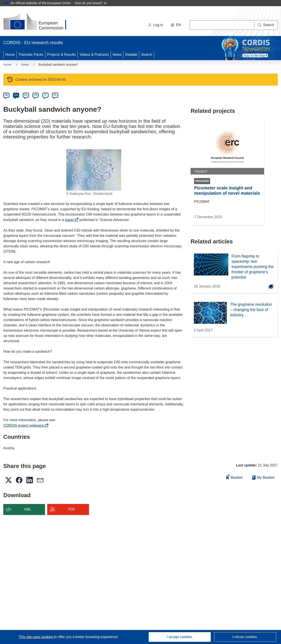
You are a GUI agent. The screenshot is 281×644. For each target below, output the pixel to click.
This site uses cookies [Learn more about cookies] (36, 637)
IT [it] (45, 95)
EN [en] (16, 95)
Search (147, 55)
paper (71, 220)
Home (10, 55)
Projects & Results (62, 55)
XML (28, 509)
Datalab (131, 55)
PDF (72, 509)
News (117, 55)
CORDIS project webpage (25, 425)
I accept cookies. (180, 637)
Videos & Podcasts (94, 55)
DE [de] (6, 95)
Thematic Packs (31, 55)
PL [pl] (55, 95)
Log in (155, 25)
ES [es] (26, 95)
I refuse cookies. (245, 637)
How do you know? (91, 3)
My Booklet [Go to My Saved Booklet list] (263, 478)
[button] (176, 25)
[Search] (266, 25)
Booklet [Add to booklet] (234, 477)
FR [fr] (36, 95)
